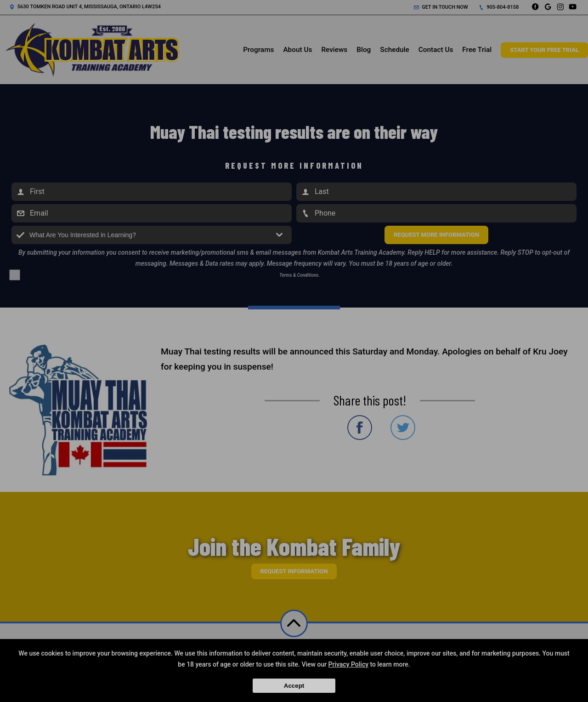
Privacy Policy (349, 664)
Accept (294, 686)
